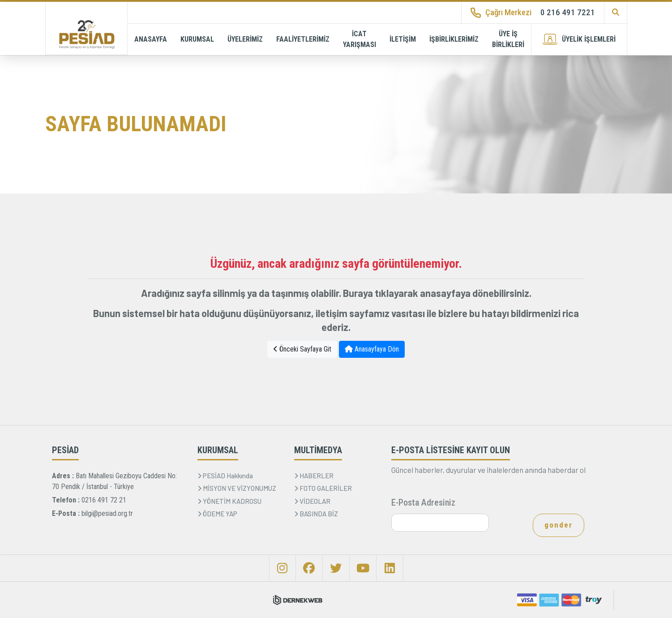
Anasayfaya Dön (372, 349)
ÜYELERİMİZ (245, 39)
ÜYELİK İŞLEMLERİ (579, 39)
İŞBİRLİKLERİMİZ (454, 39)
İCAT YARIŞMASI (360, 39)
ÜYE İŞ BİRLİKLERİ (508, 39)
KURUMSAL (197, 39)
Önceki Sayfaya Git (302, 349)
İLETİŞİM (403, 39)
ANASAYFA (151, 39)
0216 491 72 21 (104, 500)
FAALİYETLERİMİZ (303, 39)
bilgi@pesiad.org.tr (107, 513)
